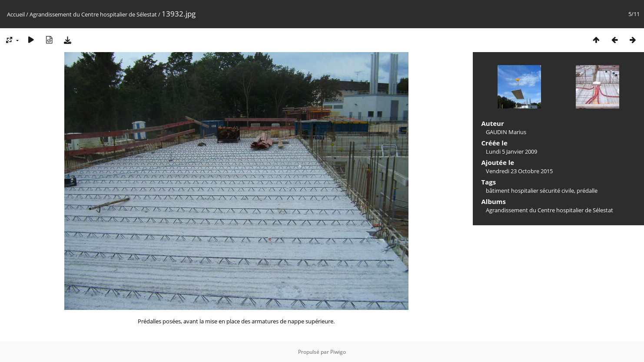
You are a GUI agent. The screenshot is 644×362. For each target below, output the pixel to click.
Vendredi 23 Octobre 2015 (519, 171)
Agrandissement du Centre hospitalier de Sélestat (93, 14)
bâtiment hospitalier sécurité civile (530, 191)
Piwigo (338, 352)
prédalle (587, 191)
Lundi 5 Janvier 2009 (511, 151)
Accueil (16, 14)
